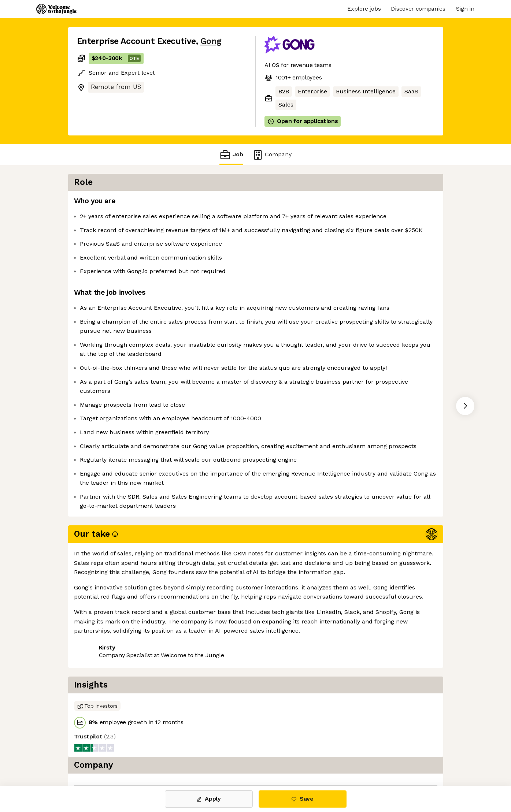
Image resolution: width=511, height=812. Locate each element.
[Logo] (56, 9)
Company (272, 155)
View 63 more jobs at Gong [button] (166, 666)
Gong (211, 41)
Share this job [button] (97, 666)
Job (231, 155)
